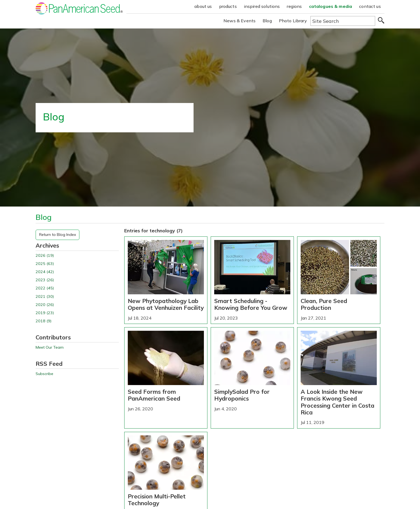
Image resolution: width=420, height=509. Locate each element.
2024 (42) (45, 272)
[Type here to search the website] (343, 21)
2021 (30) (45, 297)
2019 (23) (45, 313)
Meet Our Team (50, 347)
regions (294, 6)
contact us (370, 6)
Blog (267, 21)
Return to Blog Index (58, 235)
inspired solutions (262, 6)
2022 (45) (45, 288)
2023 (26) (45, 280)
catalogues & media (331, 6)
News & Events (239, 21)
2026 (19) (45, 256)
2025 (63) (45, 264)
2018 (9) (43, 321)
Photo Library (293, 21)
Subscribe (44, 374)
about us (203, 6)
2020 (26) (45, 305)
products (228, 6)
